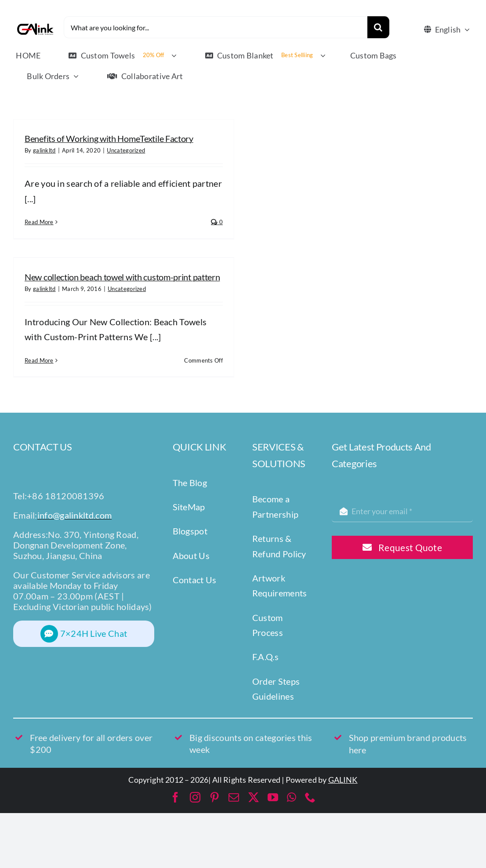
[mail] (234, 797)
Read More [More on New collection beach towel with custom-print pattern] (39, 360)
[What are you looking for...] (216, 27)
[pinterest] (214, 797)
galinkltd (44, 150)
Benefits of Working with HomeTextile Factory (109, 138)
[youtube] (273, 797)
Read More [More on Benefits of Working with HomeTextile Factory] (39, 222)
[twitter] (254, 797)
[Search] (378, 27)
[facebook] (175, 797)
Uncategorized (126, 150)
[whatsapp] (292, 797)
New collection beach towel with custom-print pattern (122, 277)
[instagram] (195, 797)
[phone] (310, 797)
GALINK (343, 780)
